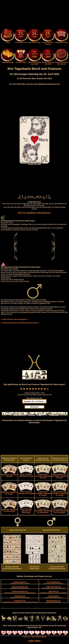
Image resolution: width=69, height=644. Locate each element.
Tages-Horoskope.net (53, 587)
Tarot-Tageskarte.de (53, 583)
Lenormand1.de (53, 597)
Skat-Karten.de (53, 592)
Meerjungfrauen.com (53, 601)
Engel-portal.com (20, 601)
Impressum (26, 637)
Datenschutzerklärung (39, 637)
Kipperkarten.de (20, 597)
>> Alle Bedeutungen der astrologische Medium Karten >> (20, 323)
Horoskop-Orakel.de (20, 583)
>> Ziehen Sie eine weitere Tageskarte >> (14, 319)
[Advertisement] (34, 15)
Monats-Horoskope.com (20, 587)
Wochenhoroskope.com (20, 592)
